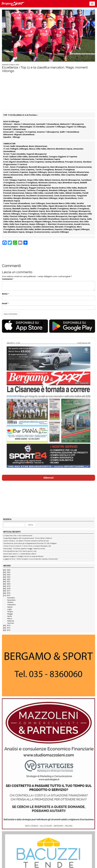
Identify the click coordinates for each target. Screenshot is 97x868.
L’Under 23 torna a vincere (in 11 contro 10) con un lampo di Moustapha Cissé (27, 546)
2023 (8, 577)
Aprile (10, 616)
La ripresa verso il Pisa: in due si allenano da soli (18, 536)
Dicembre (11, 598)
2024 (8, 575)
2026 (8, 570)
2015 (8, 595)
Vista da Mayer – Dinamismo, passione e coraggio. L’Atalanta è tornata (24, 549)
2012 (8, 630)
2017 (8, 591)
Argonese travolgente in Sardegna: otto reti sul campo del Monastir (23, 556)
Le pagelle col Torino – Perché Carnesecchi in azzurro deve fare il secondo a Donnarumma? (31, 559)
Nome (5, 294)
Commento (7, 279)
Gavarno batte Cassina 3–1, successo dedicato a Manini (20, 554)
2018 (8, 589)
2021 (8, 582)
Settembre (11, 605)
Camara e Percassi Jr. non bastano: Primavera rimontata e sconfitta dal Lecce (26, 541)
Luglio (10, 609)
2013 (8, 628)
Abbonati (49, 478)
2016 (8, 593)
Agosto (10, 607)
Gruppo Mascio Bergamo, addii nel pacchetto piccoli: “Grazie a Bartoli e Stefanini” (28, 538)
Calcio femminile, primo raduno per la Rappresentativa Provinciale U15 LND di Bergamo (30, 543)
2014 (8, 625)
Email (5, 303)
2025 (8, 572)
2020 (8, 584)
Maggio (10, 614)
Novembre (11, 600)
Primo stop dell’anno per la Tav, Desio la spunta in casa (20, 551)
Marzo (10, 619)
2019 (8, 586)
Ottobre (10, 602)
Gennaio (11, 623)
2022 (8, 579)
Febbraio (11, 621)
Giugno (10, 612)
